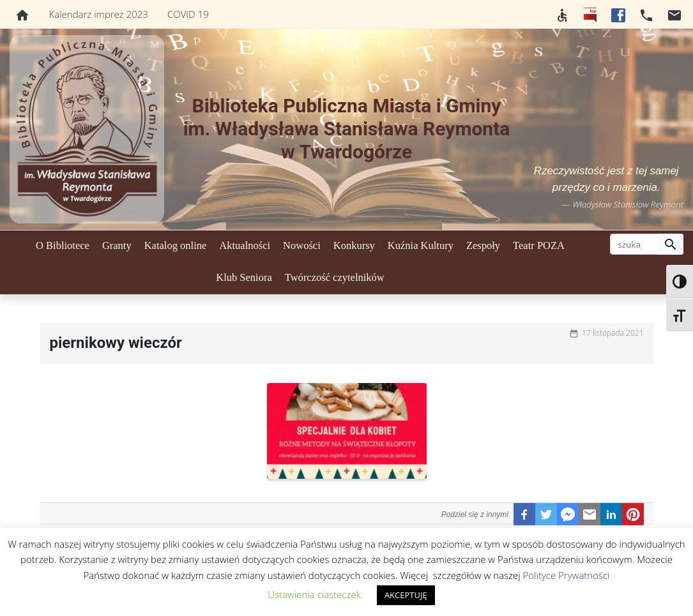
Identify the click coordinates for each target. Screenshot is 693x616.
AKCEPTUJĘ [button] (406, 595)
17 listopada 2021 (613, 333)
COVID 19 (188, 14)
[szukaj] (634, 244)
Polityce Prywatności (567, 575)
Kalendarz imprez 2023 (99, 14)
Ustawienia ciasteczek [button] (314, 594)
